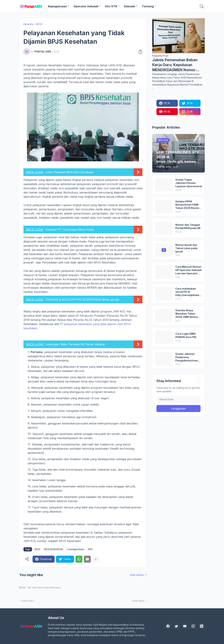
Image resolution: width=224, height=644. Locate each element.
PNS (90, 549)
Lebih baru (28, 601)
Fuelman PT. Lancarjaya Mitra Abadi (70, 230)
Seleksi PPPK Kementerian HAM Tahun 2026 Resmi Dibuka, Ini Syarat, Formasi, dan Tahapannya (187, 205)
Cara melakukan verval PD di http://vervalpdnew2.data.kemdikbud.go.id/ (188, 292)
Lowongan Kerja (75, 549)
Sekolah (129, 6)
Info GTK (111, 6)
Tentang (148, 6)
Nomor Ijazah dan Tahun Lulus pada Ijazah (186, 248)
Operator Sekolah (86, 6)
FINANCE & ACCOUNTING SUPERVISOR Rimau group (82, 300)
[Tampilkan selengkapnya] (96, 559)
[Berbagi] (139, 52)
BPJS (39, 24)
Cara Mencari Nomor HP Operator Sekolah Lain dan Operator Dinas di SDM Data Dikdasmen (188, 270)
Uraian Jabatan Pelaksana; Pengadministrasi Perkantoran (187, 357)
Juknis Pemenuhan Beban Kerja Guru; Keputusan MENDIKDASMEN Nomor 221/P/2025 (175, 65)
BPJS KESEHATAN (54, 549)
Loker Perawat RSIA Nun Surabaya (69, 172)
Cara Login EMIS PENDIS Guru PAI (186, 335)
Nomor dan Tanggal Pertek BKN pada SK (188, 226)
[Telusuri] (202, 6)
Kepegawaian (57, 6)
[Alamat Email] (178, 399)
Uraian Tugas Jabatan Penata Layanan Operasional (189, 183)
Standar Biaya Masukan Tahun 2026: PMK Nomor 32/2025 (187, 314)
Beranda (28, 24)
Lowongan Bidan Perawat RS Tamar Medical (75, 344)
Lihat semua (137, 575)
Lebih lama (138, 601)
